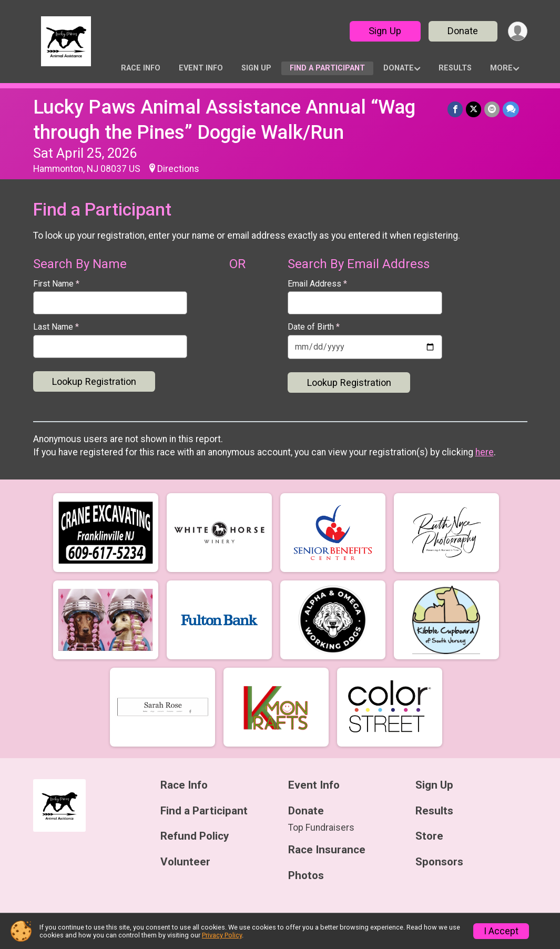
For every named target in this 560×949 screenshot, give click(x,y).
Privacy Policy (222, 935)
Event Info (201, 68)
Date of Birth (314, 327)
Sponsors (439, 862)
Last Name (56, 327)
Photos (306, 876)
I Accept (501, 931)
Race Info (141, 68)
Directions (178, 169)
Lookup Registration (94, 381)
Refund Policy (195, 836)
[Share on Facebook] (455, 109)
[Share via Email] (492, 109)
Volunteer (185, 862)
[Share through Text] (511, 109)
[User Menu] (518, 31)
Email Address (317, 284)
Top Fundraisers (321, 828)
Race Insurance (327, 850)
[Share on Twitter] (474, 109)
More (501, 68)
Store (429, 836)
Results (455, 68)
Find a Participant (327, 68)
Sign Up (385, 31)
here (485, 452)
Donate (463, 31)
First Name (56, 284)
